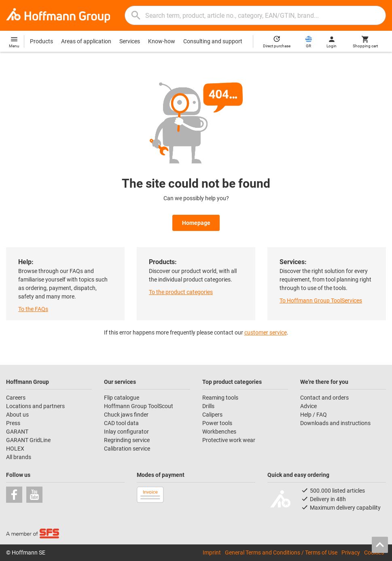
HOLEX (15, 449)
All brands (19, 457)
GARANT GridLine (28, 440)
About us (17, 415)
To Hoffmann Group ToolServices (321, 301)
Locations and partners (35, 406)
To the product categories (181, 292)
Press (13, 423)
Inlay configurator (126, 432)
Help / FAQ (314, 415)
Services (130, 41)
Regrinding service (127, 440)
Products (41, 41)
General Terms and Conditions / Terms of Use (281, 553)
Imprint (212, 553)
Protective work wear (229, 440)
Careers (16, 398)
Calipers (212, 415)
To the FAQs (33, 309)
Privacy (351, 553)
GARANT (17, 432)
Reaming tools (220, 398)
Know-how (162, 41)
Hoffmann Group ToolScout (139, 406)
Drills (208, 406)
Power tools (217, 423)
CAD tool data (121, 423)
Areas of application (86, 41)
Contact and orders (324, 398)
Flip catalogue (122, 398)
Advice (308, 406)
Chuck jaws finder (126, 415)
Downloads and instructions (335, 423)
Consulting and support (213, 41)
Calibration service (127, 449)
